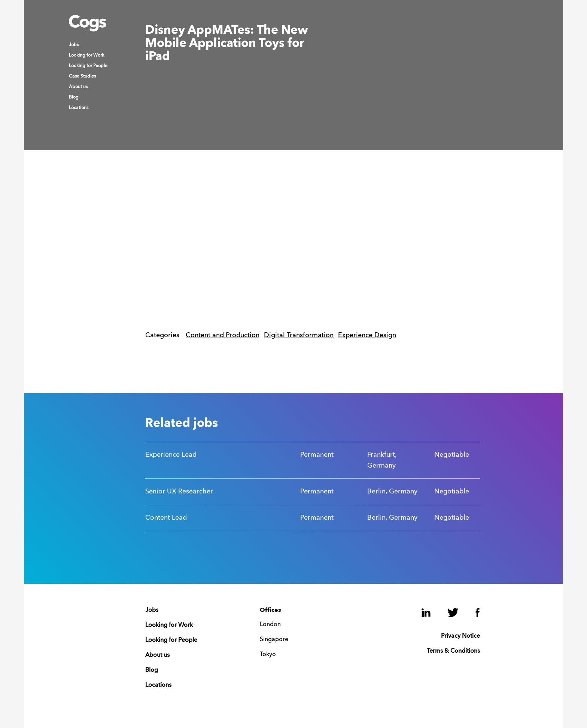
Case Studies (82, 76)
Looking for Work (86, 55)
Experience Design (367, 335)
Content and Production (223, 335)
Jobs (74, 45)
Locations (79, 108)
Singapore (274, 640)
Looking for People (88, 66)
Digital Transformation (299, 335)
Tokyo (268, 655)
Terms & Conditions (453, 651)
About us (78, 87)
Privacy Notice (460, 636)
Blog (74, 97)
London (270, 625)
